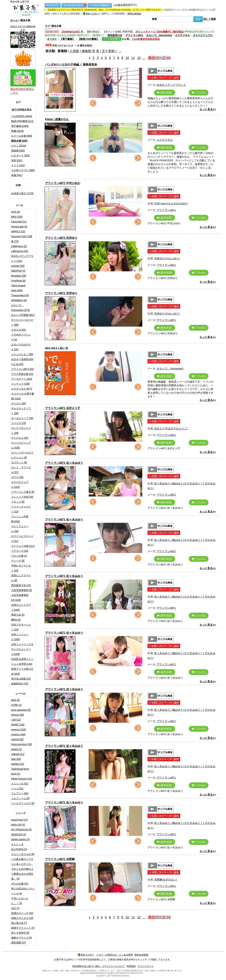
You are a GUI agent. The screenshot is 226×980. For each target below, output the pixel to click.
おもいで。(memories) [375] (21, 308)
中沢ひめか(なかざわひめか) (171, 203)
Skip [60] (16, 759)
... (144, 58)
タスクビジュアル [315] (20, 485)
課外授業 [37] (19, 943)
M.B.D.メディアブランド (171, 85)
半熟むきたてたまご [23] (21, 568)
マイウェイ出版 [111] (23, 546)
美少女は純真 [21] (21, 679)
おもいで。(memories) (159, 35)
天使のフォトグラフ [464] (21, 607)
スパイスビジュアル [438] (21, 445)
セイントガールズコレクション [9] (22, 455)
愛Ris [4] (16, 620)
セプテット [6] (19, 462)
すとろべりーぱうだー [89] (22, 322)
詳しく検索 (210, 19)
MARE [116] (18, 725)
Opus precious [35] (22, 744)
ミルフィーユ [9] (20, 798)
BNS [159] (17, 217)
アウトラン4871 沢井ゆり (61, 238)
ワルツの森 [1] (19, 556)
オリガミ (52, 39)
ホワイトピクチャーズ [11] (22, 539)
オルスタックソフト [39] (21, 411)
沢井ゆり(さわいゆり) (167, 258)
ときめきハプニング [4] (21, 337)
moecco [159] (19, 730)
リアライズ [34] (20, 551)
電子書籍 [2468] (20, 126)
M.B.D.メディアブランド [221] (22, 259)
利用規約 (131, 966)
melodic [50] (18, 266)
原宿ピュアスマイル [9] (21, 578)
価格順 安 (88, 51)
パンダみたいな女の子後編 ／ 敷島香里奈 (71, 64)
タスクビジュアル (203, 35)
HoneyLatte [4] (19, 227)
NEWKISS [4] (19, 835)
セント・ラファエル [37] (21, 470)
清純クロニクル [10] (22, 918)
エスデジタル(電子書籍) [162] (23, 396)
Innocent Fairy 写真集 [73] (22, 239)
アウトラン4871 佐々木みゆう (64, 463)
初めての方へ (91, 14)
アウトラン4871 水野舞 (60, 859)
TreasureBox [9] (20, 295)
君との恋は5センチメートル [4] (23, 891)
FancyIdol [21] (19, 222)
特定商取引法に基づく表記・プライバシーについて (99, 966)
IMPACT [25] (18, 231)
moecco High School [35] (18, 737)
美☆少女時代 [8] (20, 933)
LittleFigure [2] (19, 246)
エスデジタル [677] (22, 389)
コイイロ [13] (19, 423)
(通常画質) (165, 93)
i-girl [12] (16, 720)
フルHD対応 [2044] (22, 116)
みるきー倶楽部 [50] (22, 359)
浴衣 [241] (17, 160)
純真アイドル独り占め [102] (22, 671)
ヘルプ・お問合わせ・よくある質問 (114, 955)
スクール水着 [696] (22, 136)
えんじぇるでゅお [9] (23, 854)
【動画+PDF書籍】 (88, 39)
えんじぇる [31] (20, 784)
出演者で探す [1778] (22, 193)
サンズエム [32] (20, 438)
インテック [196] (20, 384)
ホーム (14, 20)
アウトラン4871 (134, 35)
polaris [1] (17, 749)
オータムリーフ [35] (22, 418)
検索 (154, 19)
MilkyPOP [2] (18, 271)
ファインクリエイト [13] (21, 509)
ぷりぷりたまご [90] (22, 354)
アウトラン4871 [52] (22, 369)
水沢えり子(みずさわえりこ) (171, 428)
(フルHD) (199, 93)
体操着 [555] (18, 151)
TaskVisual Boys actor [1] (20, 771)
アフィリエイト (146, 966)
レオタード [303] (20, 155)
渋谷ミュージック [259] (20, 637)
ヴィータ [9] (18, 561)
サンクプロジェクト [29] (21, 431)
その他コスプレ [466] (23, 170)
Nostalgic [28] (19, 276)
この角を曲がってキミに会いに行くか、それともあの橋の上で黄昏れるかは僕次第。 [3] (22, 869)
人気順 (74, 51)
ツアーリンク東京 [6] (23, 492)
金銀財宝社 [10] (20, 684)
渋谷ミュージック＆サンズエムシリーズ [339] (22, 649)
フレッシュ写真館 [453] (20, 519)
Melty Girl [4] (18, 825)
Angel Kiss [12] (19, 820)
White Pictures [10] (22, 779)
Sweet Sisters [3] (20, 839)
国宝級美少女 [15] (21, 585)
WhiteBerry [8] (19, 300)
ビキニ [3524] (19, 146)
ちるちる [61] (19, 330)
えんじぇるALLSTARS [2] (19, 847)
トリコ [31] (17, 789)
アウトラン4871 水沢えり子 (63, 408)
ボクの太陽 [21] (20, 884)
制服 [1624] (17, 131)
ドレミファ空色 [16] (22, 497)
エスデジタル (182, 35)
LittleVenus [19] (20, 251)
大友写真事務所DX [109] (20, 598)
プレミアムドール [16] (20, 529)
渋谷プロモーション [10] (21, 627)
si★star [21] (18, 754)
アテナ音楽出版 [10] (22, 374)
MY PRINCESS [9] (21, 830)
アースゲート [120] (22, 379)
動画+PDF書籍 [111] (22, 121)
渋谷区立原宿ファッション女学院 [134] (22, 661)
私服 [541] (17, 175)
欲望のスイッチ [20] (22, 913)
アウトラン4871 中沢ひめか (63, 183)
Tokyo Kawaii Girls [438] (18, 288)
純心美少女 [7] (19, 923)
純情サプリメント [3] (23, 928)
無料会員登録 (134, 14)
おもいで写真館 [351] (23, 315)
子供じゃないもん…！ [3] (20, 901)
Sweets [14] (18, 764)
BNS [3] (15, 700)
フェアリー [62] (20, 793)
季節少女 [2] (18, 615)
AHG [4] (16, 212)
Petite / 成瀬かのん (57, 119)
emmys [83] (18, 715)
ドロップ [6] (18, 502)
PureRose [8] (18, 281)
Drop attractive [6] (21, 710)
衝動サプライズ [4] (22, 938)
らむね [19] (17, 364)
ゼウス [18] (17, 477)
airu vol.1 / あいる (57, 348)
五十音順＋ (110, 51)
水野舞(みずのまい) (166, 880)
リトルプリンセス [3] (23, 803)
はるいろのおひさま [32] (21, 347)
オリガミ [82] (19, 403)
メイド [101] (18, 165)
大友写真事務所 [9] (22, 590)
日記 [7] (15, 908)
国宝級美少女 (115, 35)
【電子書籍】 (67, 39)
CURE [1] (16, 705)
